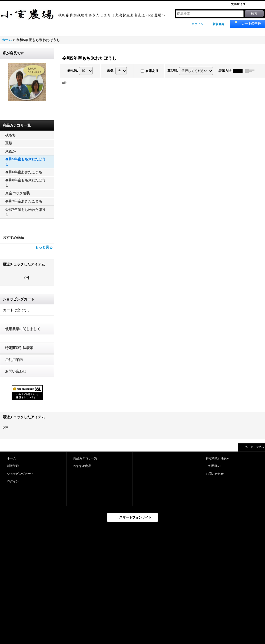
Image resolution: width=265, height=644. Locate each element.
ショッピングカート (20, 474)
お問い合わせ (16, 371)
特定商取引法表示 (19, 348)
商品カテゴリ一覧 (85, 458)
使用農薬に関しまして (23, 329)
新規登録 (218, 24)
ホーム (11, 458)
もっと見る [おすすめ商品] (44, 247)
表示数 (73, 71)
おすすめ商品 (82, 466)
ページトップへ (254, 447)
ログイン (197, 24)
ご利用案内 (14, 360)
